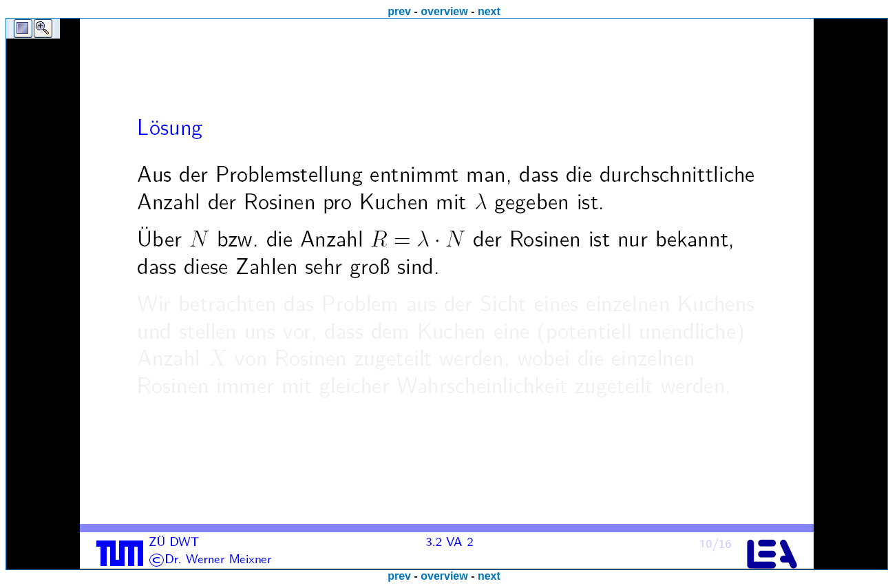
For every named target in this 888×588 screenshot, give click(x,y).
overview (444, 11)
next (489, 11)
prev (399, 11)
